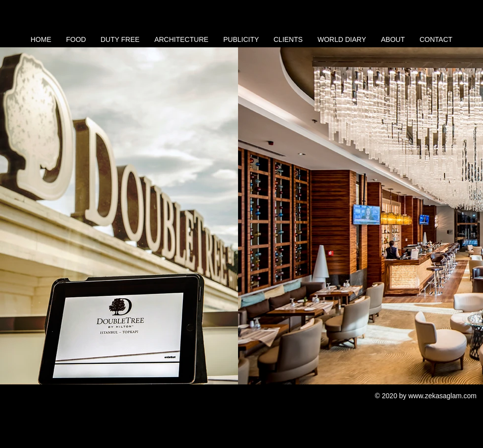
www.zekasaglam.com (443, 396)
